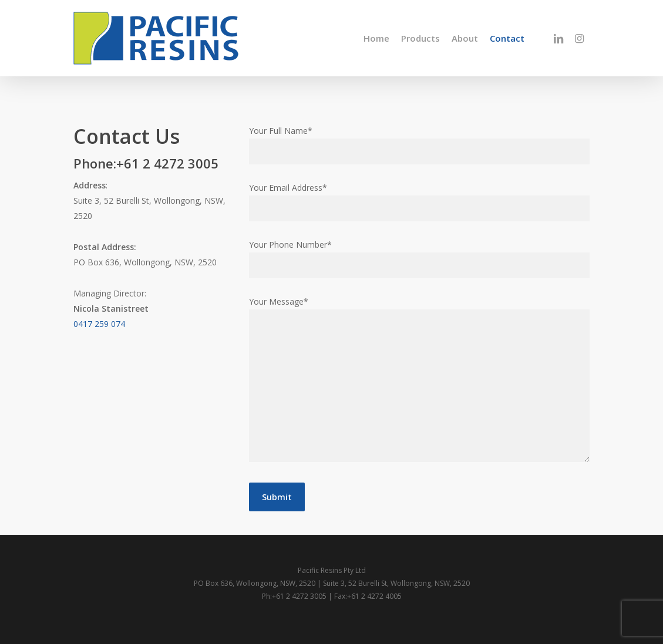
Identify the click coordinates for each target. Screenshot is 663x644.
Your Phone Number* (419, 259)
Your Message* (419, 381)
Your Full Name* (419, 145)
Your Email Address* (419, 202)
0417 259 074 (99, 324)
